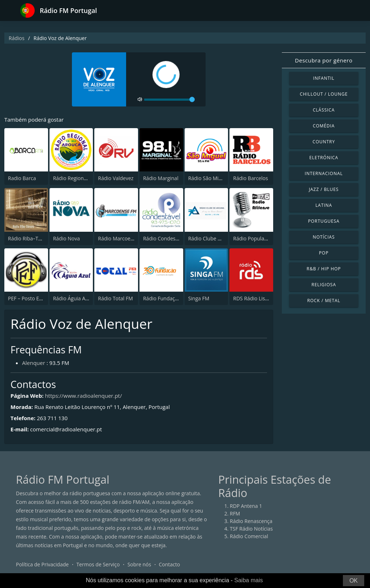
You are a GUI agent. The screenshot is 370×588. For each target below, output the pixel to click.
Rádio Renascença (251, 521)
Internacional (324, 173)
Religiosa (324, 285)
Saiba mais (248, 580)
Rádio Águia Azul (73, 298)
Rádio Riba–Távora (30, 238)
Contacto (169, 564)
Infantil (324, 78)
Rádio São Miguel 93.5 (214, 178)
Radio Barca (22, 178)
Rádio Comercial (249, 536)
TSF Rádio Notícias (251, 529)
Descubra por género (324, 60)
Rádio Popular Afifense (260, 238)
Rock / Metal (324, 300)
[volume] (169, 100)
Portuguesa (324, 221)
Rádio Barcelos (250, 178)
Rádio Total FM (115, 298)
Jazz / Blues (324, 189)
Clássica (324, 110)
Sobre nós (139, 564)
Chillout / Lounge (324, 94)
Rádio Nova (66, 238)
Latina (324, 205)
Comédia (324, 126)
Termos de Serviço (98, 564)
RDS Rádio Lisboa (253, 298)
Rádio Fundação (162, 298)
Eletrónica (324, 158)
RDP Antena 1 (246, 506)
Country (324, 142)
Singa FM (199, 298)
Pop (324, 253)
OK (354, 581)
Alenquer (34, 363)
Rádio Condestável (165, 238)
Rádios (17, 38)
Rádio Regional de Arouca (83, 178)
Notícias (324, 237)
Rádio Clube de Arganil (215, 238)
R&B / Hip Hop (324, 269)
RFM (235, 513)
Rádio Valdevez (116, 178)
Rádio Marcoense (118, 238)
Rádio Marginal (161, 178)
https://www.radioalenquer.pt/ (83, 396)
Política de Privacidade (42, 564)
